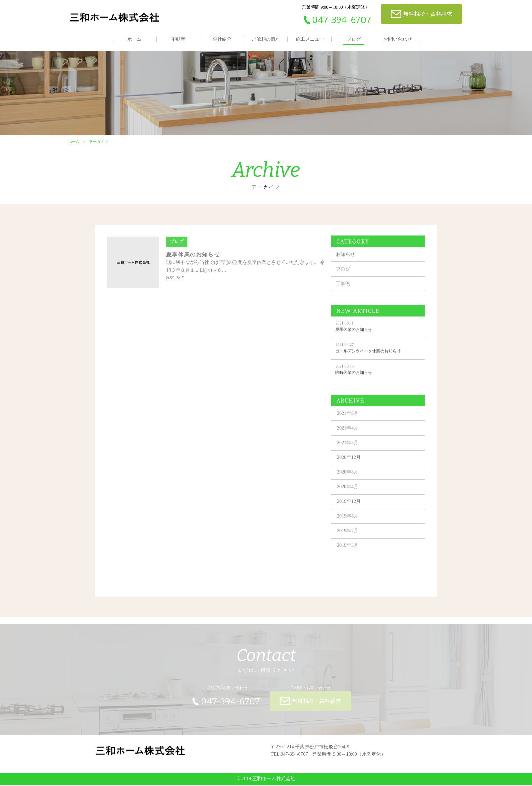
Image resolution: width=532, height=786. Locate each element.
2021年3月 (349, 449)
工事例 (344, 290)
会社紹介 (222, 39)
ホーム (134, 39)
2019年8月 (349, 522)
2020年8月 (349, 478)
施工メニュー (310, 39)
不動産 (178, 39)
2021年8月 (349, 419)
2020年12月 (350, 463)
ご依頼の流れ (266, 39)
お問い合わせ (398, 39)
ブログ (354, 39)
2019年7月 (349, 537)
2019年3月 (349, 551)
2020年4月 (349, 493)
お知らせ (347, 260)
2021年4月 (349, 434)
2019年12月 (350, 507)
